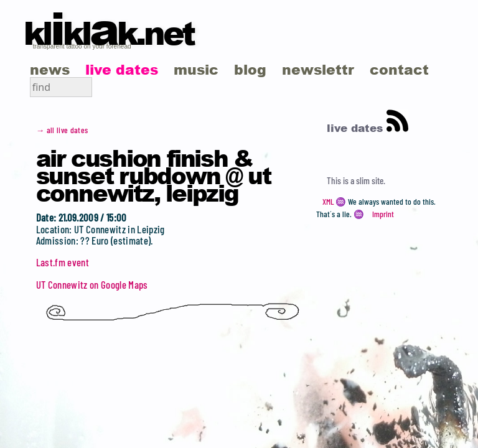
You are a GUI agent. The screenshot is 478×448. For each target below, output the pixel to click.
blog (250, 69)
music (196, 69)
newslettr (318, 69)
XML (328, 202)
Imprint (383, 214)
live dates (122, 69)
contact (399, 69)
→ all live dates (62, 130)
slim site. (371, 180)
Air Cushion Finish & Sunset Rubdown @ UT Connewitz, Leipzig (153, 175)
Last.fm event (63, 262)
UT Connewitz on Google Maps (92, 284)
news (50, 69)
